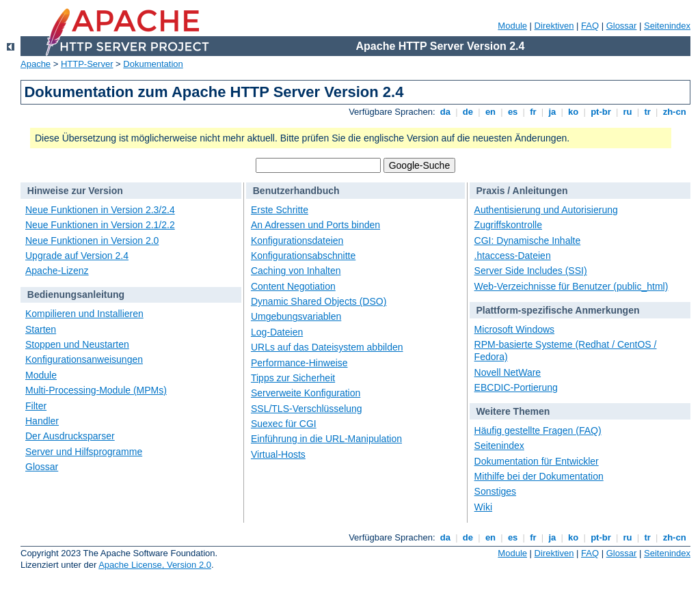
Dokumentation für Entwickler (537, 461)
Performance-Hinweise (299, 363)
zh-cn (674, 112)
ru (628, 112)
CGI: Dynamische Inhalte (528, 241)
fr (534, 112)
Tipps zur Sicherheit (293, 378)
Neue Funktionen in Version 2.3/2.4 (100, 210)
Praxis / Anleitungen (522, 191)
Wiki (483, 507)
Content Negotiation (293, 286)
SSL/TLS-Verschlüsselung (307, 409)
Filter (36, 406)
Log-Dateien (277, 332)
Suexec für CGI (284, 424)
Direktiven (554, 26)
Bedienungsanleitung (76, 294)
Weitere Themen (513, 411)
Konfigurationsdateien (297, 241)
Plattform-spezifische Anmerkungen (557, 310)
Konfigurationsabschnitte (303, 256)
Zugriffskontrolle (508, 225)
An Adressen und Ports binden (315, 225)
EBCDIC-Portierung (516, 387)
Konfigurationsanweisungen (84, 359)
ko (574, 112)
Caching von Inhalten (296, 271)
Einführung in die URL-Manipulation (326, 439)
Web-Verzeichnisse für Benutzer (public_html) (571, 286)
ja (552, 112)
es (513, 112)
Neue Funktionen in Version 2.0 (92, 241)
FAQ (590, 26)
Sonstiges (495, 491)
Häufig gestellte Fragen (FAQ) (538, 430)
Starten (41, 329)
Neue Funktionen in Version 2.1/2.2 (100, 225)
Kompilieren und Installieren (84, 314)
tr (648, 112)
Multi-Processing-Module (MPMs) (96, 390)
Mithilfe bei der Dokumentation (539, 476)
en (490, 112)
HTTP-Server (87, 64)
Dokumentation (153, 64)
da (445, 112)
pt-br (601, 112)
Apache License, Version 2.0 (155, 565)
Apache (36, 64)
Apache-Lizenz (57, 271)
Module (512, 26)
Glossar (622, 26)
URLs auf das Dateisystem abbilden (327, 347)
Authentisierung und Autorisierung (546, 210)
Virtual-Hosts (278, 454)
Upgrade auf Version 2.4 (77, 256)
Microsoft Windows (514, 329)
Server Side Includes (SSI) (531, 271)
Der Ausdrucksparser (70, 436)
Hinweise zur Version (75, 191)
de (468, 112)
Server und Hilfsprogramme (84, 452)
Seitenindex (667, 26)
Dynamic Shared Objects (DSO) (319, 301)
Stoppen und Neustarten (77, 344)
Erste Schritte (280, 210)
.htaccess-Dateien (513, 256)
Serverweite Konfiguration (306, 393)
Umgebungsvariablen (296, 316)
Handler (42, 421)
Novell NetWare (508, 372)
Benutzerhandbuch (296, 191)
